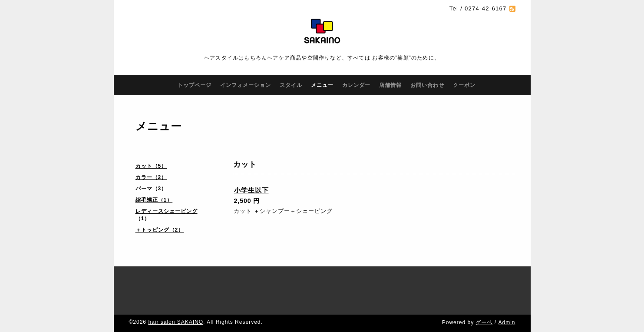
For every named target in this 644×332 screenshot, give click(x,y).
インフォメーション (246, 85)
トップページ (195, 85)
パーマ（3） (151, 189)
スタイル (291, 85)
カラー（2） (151, 177)
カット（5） (151, 166)
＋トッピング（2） (160, 230)
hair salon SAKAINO (176, 322)
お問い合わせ (427, 85)
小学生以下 (251, 190)
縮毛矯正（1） (154, 200)
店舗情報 (390, 85)
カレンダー (356, 85)
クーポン (464, 85)
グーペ (484, 322)
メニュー (322, 85)
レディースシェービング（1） (167, 215)
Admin (507, 322)
